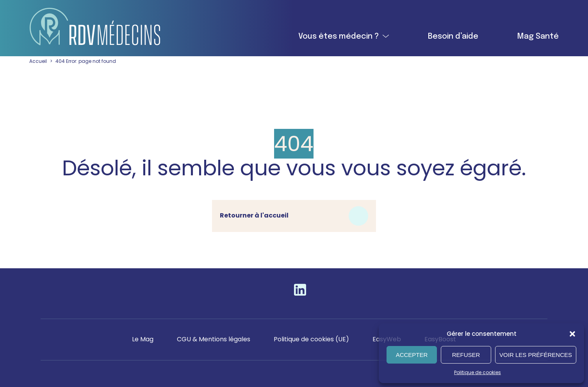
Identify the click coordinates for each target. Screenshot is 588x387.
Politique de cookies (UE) (312, 339)
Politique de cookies (478, 372)
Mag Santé (538, 37)
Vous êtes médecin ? (338, 37)
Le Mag (142, 339)
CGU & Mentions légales (213, 339)
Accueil (38, 61)
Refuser (466, 355)
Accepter (412, 355)
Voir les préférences (536, 355)
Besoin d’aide (453, 37)
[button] (572, 334)
